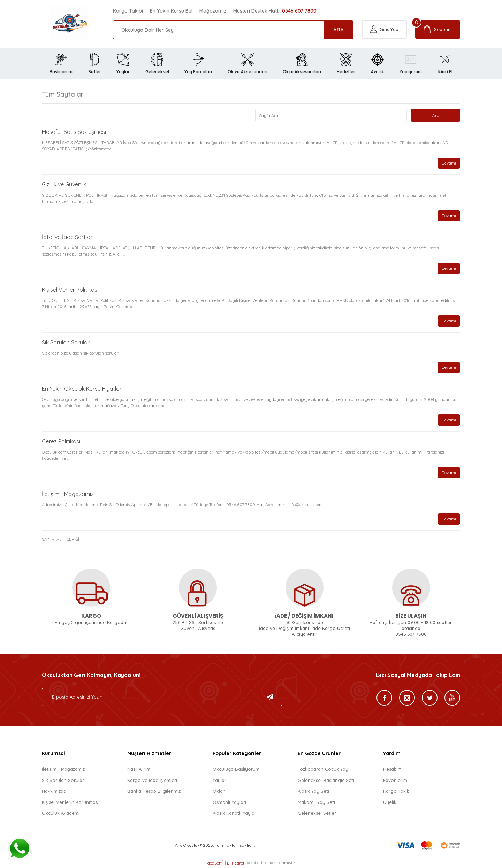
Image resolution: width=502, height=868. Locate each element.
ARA (339, 29)
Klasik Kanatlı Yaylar (234, 813)
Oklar (219, 791)
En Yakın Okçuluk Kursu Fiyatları (82, 389)
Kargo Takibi (128, 11)
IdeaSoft (215, 863)
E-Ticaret (236, 863)
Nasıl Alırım (139, 769)
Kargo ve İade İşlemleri (152, 780)
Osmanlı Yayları (229, 802)
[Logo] (61, 23)
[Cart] (438, 30)
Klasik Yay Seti (313, 791)
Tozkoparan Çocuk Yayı (324, 769)
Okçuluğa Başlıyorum (236, 769)
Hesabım (392, 769)
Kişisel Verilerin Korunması (70, 802)
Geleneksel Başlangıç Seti (326, 780)
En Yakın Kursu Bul (171, 11)
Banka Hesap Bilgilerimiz (154, 791)
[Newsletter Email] (162, 697)
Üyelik (390, 802)
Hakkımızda (54, 791)
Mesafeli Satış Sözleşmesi (74, 132)
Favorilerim (395, 780)
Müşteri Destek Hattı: (275, 11)
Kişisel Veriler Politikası (70, 290)
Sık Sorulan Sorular (66, 343)
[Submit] (270, 697)
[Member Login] (384, 30)
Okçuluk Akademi (61, 813)
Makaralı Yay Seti (316, 802)
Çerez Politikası (61, 442)
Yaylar (219, 780)
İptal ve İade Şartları (68, 237)
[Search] (233, 30)
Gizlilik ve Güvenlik (64, 185)
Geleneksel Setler (317, 813)
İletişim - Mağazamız (68, 494)
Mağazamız (213, 11)
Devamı (449, 163)
